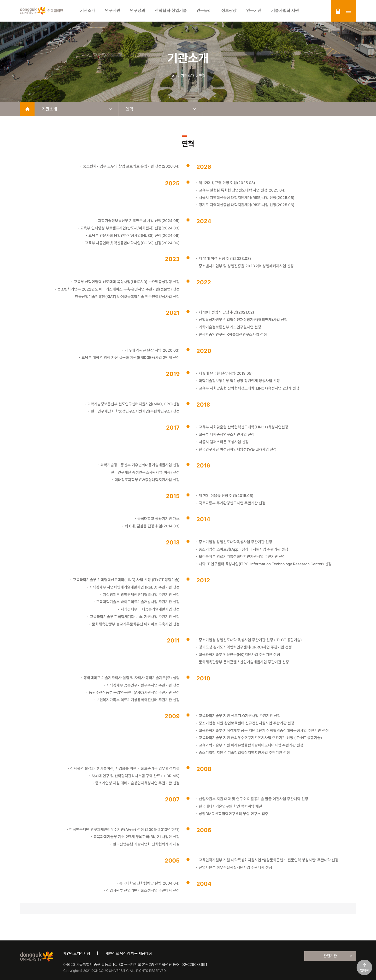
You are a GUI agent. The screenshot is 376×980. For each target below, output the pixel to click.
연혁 (202, 76)
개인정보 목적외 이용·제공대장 (129, 954)
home (27, 109)
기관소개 (188, 76)
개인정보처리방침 (77, 954)
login (338, 11)
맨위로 (364, 970)
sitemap (349, 11)
